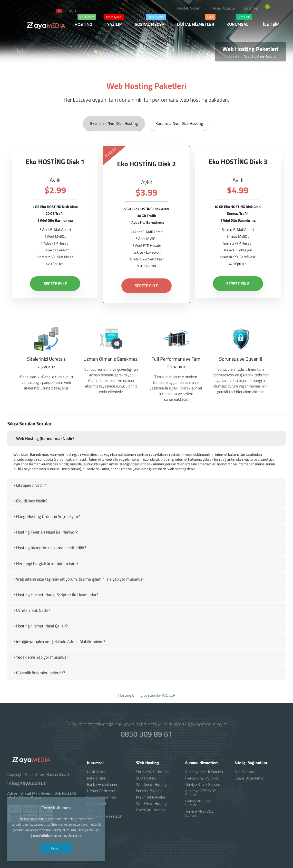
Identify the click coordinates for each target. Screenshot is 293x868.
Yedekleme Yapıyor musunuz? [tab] (40, 672)
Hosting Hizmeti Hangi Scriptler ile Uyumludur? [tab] (55, 610)
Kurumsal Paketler (151, 797)
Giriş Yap (251, 8)
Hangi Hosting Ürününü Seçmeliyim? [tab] (46, 531)
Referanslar (96, 778)
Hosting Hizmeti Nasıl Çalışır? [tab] (40, 641)
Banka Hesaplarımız (103, 785)
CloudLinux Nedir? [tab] (30, 516)
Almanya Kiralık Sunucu (204, 772)
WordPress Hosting (151, 804)
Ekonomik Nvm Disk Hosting (114, 121)
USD (72, 11)
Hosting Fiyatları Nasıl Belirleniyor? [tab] (45, 547)
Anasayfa (232, 56)
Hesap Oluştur (223, 8)
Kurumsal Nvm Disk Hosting (179, 121)
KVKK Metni (96, 804)
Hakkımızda (96, 772)
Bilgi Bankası (244, 772)
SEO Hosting (146, 778)
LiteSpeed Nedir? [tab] (29, 500)
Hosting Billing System (137, 695)
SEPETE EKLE (55, 282)
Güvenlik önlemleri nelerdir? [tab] (39, 688)
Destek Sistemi (190, 8)
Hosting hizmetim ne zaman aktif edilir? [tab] (49, 563)
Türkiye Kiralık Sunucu (203, 785)
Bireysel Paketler (149, 791)
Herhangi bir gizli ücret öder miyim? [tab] (45, 578)
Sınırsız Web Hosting (152, 772)
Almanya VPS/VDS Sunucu (201, 793)
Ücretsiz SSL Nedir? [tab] (31, 625)
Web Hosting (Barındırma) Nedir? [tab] (43, 453)
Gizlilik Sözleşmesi (102, 797)
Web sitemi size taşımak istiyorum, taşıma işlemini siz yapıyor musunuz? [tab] (78, 594)
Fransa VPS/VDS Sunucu (199, 803)
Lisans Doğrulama (249, 778)
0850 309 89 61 (146, 734)
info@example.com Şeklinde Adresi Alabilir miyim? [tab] (59, 656)
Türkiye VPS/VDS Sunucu (199, 813)
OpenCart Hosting (150, 810)
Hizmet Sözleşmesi (102, 791)
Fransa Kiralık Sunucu (202, 778)
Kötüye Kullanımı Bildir (105, 816)
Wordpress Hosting (151, 785)
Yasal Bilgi (95, 810)
